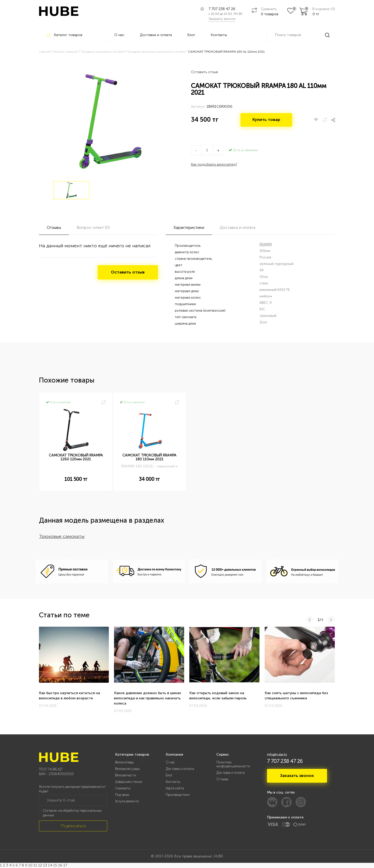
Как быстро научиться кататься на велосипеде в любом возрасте (69, 696)
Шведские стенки (129, 782)
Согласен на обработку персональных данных (72, 813)
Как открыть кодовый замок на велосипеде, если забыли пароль (218, 696)
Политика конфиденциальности (233, 764)
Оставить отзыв (204, 72)
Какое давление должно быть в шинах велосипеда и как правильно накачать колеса (148, 698)
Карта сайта (175, 788)
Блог (191, 35)
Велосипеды (124, 762)
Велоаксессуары (127, 769)
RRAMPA (266, 244)
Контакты (219, 35)
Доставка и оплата (156, 35)
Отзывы (222, 779)
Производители (178, 795)
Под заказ (122, 795)
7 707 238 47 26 (222, 9)
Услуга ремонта (127, 801)
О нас (119, 35)
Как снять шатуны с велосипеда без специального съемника (296, 696)
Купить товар (267, 120)
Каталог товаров (65, 35)
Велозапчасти (126, 775)
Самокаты (123, 788)
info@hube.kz (277, 755)
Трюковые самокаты (62, 536)
